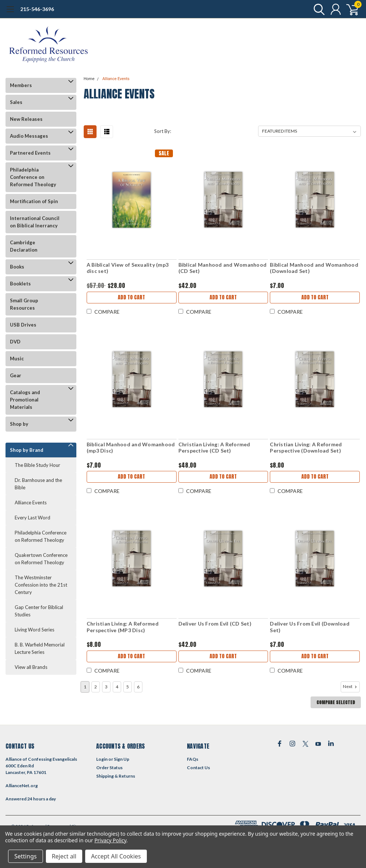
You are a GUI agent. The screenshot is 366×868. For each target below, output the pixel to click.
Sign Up (122, 759)
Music (17, 359)
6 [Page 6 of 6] (138, 687)
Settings (26, 856)
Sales (16, 102)
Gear (16, 375)
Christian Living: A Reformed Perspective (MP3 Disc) (123, 627)
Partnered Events (30, 153)
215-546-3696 (37, 9)
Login (102, 759)
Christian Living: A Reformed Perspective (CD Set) (214, 448)
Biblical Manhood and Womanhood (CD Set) (223, 268)
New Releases (26, 119)
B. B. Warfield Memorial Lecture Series (40, 648)
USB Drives (23, 325)
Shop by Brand (27, 450)
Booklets (20, 284)
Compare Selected (336, 702)
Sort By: (163, 131)
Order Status (109, 768)
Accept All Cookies (116, 856)
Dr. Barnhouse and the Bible (38, 484)
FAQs (193, 759)
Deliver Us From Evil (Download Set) (310, 627)
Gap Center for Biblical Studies (39, 611)
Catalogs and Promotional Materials (25, 400)
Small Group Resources (24, 304)
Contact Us (198, 768)
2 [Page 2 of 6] (96, 687)
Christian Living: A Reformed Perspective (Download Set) (306, 448)
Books (17, 267)
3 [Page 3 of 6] (106, 687)
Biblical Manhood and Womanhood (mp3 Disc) (131, 448)
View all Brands (31, 667)
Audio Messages (29, 136)
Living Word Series (35, 630)
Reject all (64, 856)
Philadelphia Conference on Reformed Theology (33, 177)
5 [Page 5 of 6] (128, 687)
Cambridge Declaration (24, 246)
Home (89, 79)
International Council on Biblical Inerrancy (35, 222)
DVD (15, 342)
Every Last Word (32, 518)
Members (21, 85)
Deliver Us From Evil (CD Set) (215, 624)
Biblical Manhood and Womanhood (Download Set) (314, 268)
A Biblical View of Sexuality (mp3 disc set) (128, 268)
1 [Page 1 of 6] (85, 687)
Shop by (19, 424)
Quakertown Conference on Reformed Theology (41, 559)
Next (351, 687)
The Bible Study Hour (37, 465)
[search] (317, 9)
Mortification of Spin (34, 201)
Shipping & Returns (116, 776)
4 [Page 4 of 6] (117, 687)
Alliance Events (31, 503)
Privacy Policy (110, 840)
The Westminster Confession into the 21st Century (41, 585)
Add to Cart (131, 297)
